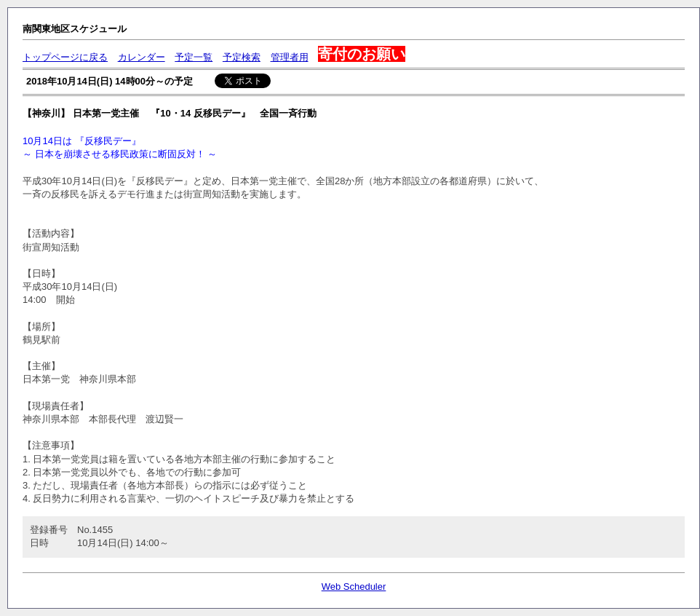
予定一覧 (194, 57)
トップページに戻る (65, 57)
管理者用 (290, 57)
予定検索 (242, 57)
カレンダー (142, 57)
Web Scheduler (354, 587)
